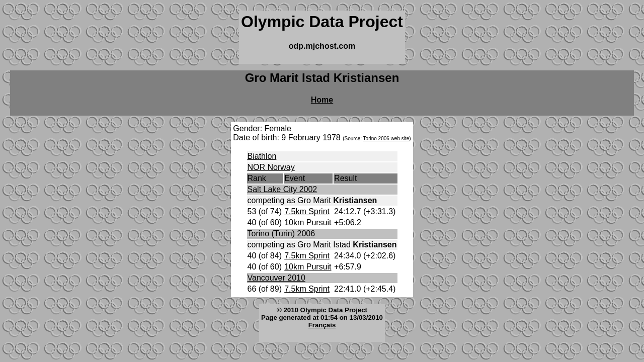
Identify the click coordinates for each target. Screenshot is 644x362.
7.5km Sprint (307, 211)
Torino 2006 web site (386, 139)
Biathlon (262, 156)
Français (322, 325)
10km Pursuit (308, 222)
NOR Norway (271, 167)
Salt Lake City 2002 (283, 189)
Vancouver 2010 (276, 278)
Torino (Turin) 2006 (281, 234)
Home (322, 100)
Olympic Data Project (334, 310)
